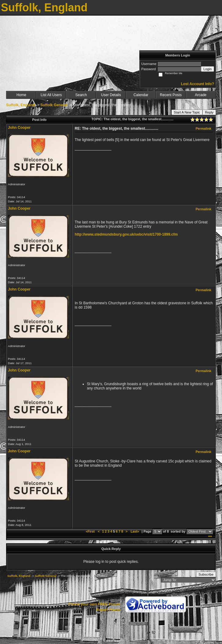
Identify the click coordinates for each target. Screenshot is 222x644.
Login (208, 69)
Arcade (201, 95)
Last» (135, 531)
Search (81, 95)
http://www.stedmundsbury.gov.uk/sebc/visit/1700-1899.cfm (126, 234)
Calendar (141, 95)
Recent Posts (171, 95)
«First (91, 531)
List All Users (51, 95)
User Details (111, 95)
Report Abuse (108, 610)
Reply (209, 112)
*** (210, 537)
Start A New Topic (187, 112)
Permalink (203, 128)
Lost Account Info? (197, 84)
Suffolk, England (21, 105)
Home (21, 95)
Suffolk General (54, 105)
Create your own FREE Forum (94, 604)
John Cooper (19, 128)
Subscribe (206, 574)
